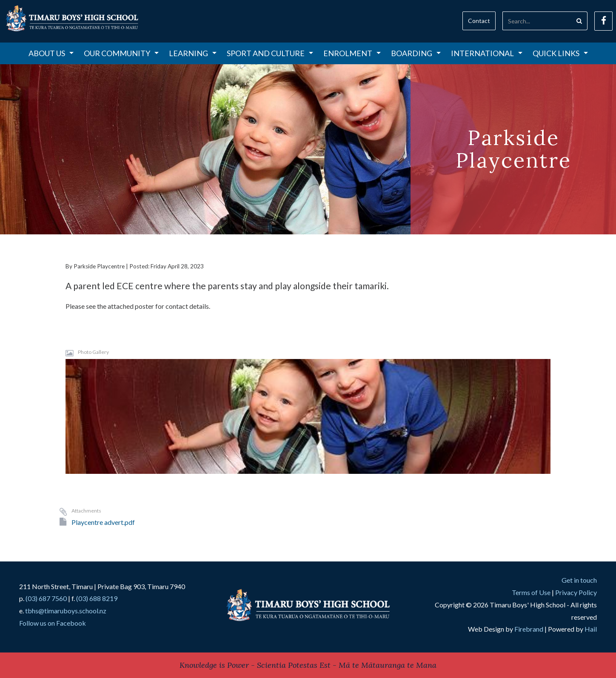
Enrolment (352, 53)
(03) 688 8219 (97, 598)
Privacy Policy (576, 592)
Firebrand (529, 629)
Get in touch (579, 580)
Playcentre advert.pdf (103, 522)
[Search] (537, 21)
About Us (51, 53)
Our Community (121, 53)
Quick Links (560, 53)
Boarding (416, 53)
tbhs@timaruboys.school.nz (66, 611)
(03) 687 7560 (46, 598)
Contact (479, 21)
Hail (591, 629)
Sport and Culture (270, 53)
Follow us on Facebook (53, 623)
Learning (193, 53)
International (487, 53)
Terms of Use (531, 592)
